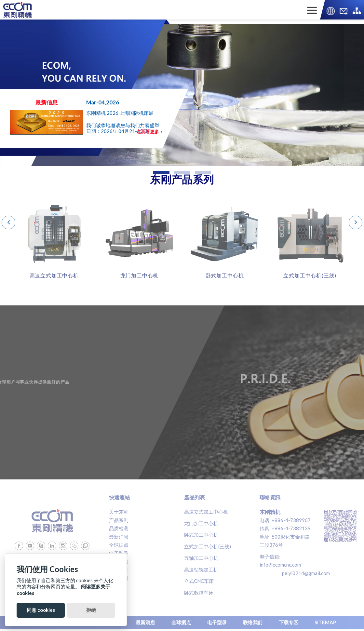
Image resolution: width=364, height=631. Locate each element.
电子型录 (119, 553)
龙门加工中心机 (201, 523)
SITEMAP (325, 621)
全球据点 (119, 545)
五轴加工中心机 (201, 558)
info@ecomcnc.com (280, 565)
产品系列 (119, 520)
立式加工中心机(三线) (208, 546)
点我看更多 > (149, 132)
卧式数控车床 (199, 593)
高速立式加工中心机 (206, 512)
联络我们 (119, 561)
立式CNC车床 (199, 581)
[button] (161, 172)
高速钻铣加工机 (201, 570)
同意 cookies (41, 610)
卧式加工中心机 (201, 535)
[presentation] (8, 222)
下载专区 (119, 570)
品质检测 (119, 528)
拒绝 (91, 610)
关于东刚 (119, 512)
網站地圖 (119, 578)
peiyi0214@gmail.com (306, 573)
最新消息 (119, 537)
